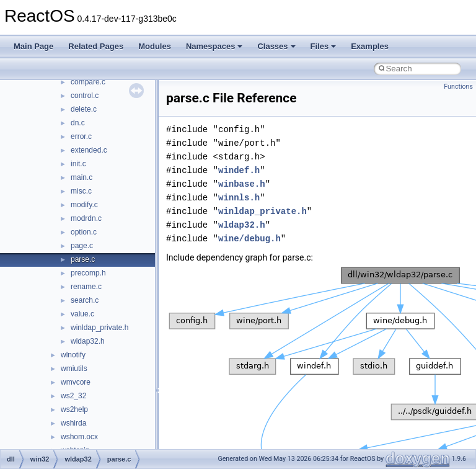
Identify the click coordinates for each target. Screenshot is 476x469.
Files (324, 46)
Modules (155, 46)
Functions (458, 87)
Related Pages (96, 46)
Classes (276, 46)
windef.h (239, 170)
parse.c (83, 259)
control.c (85, 96)
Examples (370, 46)
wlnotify (73, 355)
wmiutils (74, 368)
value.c (82, 314)
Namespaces (214, 46)
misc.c (81, 191)
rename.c (86, 287)
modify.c (84, 205)
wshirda (73, 423)
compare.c (88, 82)
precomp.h (88, 273)
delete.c (84, 109)
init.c (78, 164)
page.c (82, 246)
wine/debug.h (249, 239)
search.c (85, 300)
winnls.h (239, 198)
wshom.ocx (79, 437)
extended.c (89, 150)
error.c (81, 136)
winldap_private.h (99, 328)
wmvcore (76, 382)
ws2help (74, 409)
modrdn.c (86, 218)
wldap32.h (88, 341)
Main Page (33, 46)
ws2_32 (73, 396)
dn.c (78, 123)
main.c (82, 177)
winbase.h (242, 184)
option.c (84, 232)
